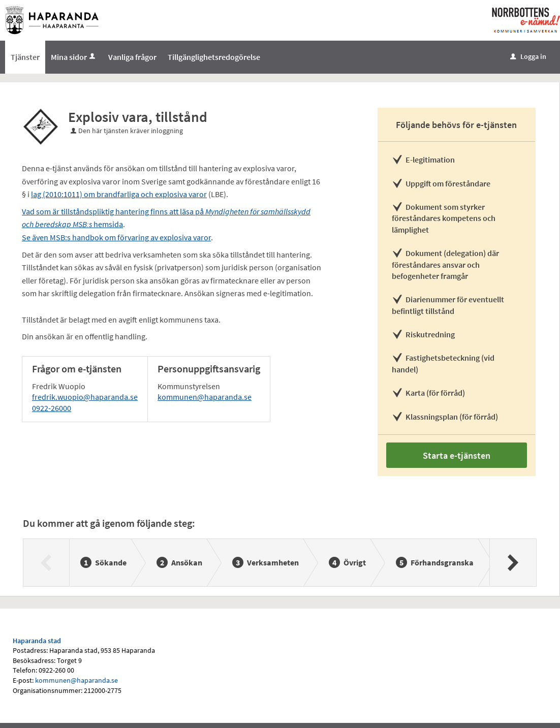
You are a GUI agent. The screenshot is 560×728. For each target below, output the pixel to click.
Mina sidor (74, 57)
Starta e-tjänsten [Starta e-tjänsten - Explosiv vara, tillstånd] (457, 455)
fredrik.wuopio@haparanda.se (85, 397)
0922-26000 (52, 408)
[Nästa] (512, 562)
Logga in (528, 56)
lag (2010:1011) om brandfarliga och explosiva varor (119, 194)
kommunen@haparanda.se (205, 397)
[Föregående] (46, 562)
